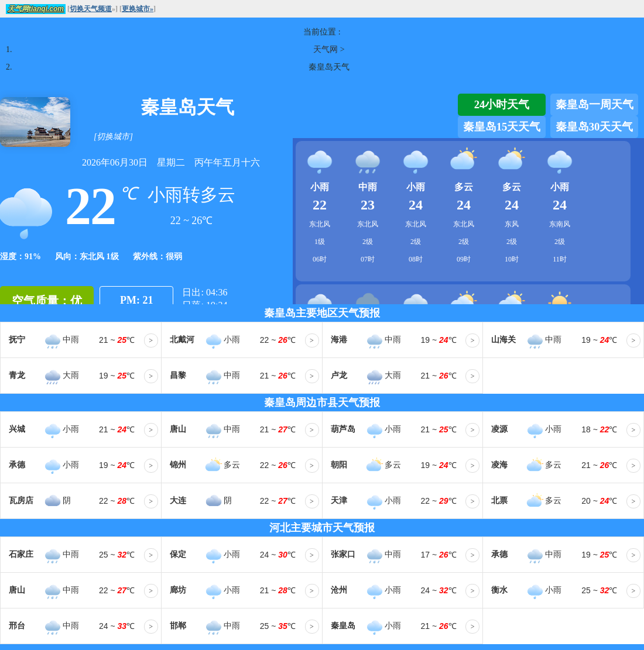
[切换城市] (113, 137)
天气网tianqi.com (36, 9)
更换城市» (138, 9)
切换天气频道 (91, 9)
